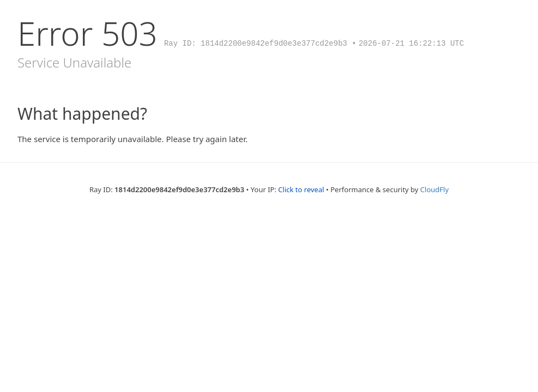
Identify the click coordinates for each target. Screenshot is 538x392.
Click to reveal (301, 189)
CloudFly (434, 189)
